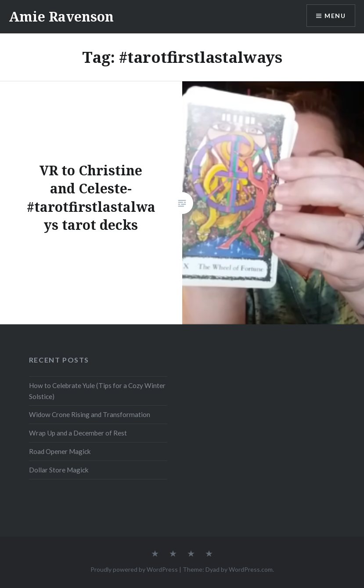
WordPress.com (251, 569)
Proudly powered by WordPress (134, 569)
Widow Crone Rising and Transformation (90, 414)
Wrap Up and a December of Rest (78, 433)
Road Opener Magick (60, 451)
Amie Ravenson (61, 16)
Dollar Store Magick (59, 470)
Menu (335, 16)
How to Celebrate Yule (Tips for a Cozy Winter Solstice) (97, 391)
